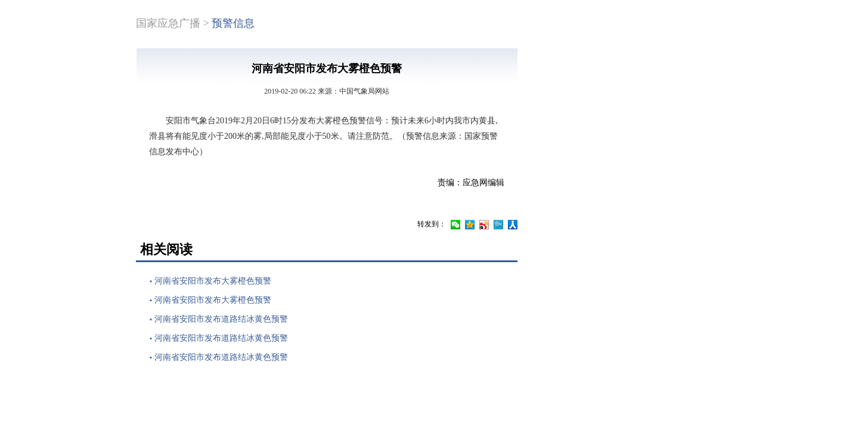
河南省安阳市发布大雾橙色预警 (213, 281)
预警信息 (233, 23)
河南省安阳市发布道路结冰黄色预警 (221, 319)
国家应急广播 (168, 23)
